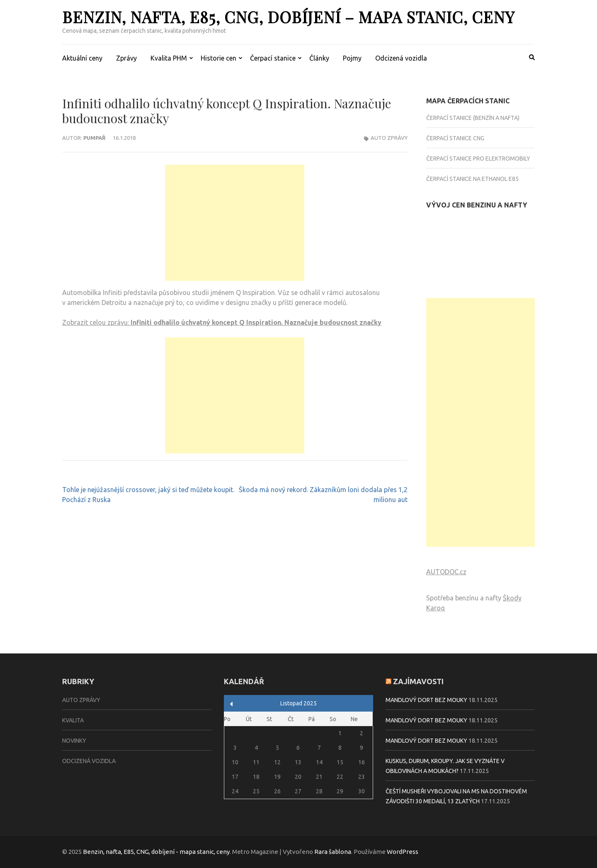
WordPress (403, 852)
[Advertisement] (235, 223)
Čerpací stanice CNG (455, 138)
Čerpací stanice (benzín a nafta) (473, 118)
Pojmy (352, 58)
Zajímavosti (418, 681)
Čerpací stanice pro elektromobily (478, 158)
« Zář (232, 704)
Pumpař (95, 138)
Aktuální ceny (82, 58)
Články (319, 58)
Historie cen (218, 58)
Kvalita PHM (169, 58)
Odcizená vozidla (401, 58)
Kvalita (73, 720)
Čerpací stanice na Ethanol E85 (472, 179)
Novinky (74, 741)
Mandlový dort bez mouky (426, 700)
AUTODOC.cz (446, 572)
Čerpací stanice (273, 58)
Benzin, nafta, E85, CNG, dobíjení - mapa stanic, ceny (156, 852)
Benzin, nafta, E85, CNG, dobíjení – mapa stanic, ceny (288, 17)
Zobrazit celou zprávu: (222, 322)
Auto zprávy (389, 138)
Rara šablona (333, 852)
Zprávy (126, 58)
